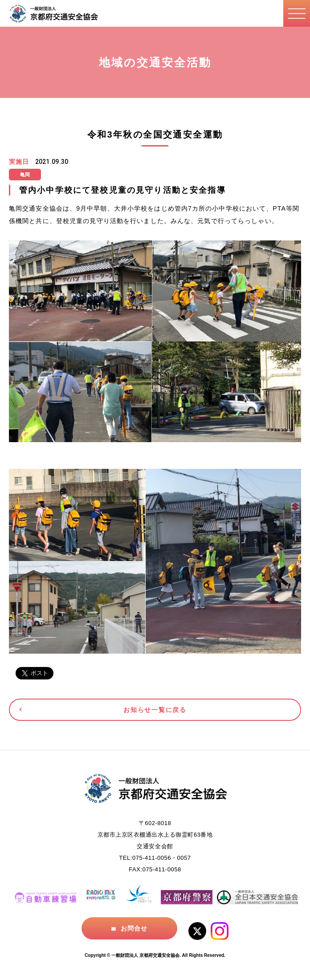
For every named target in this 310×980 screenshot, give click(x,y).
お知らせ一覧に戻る (155, 710)
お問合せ (134, 928)
